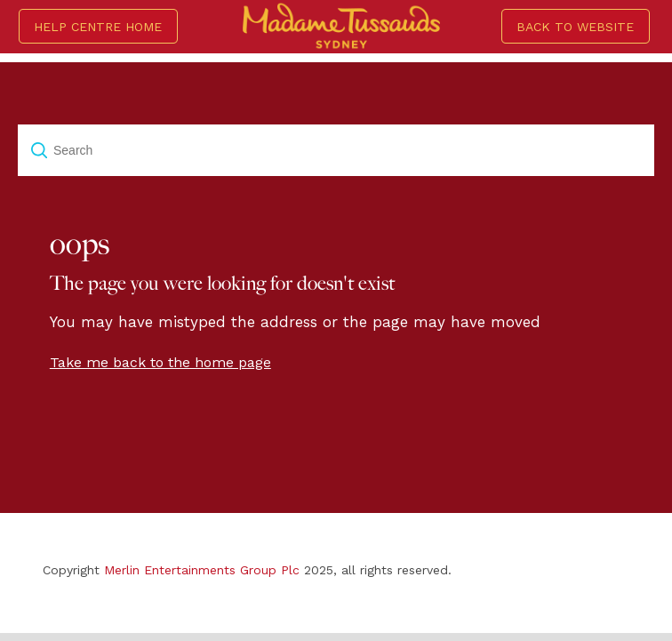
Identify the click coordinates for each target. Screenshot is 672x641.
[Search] (336, 150)
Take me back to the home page (160, 362)
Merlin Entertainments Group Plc (202, 570)
